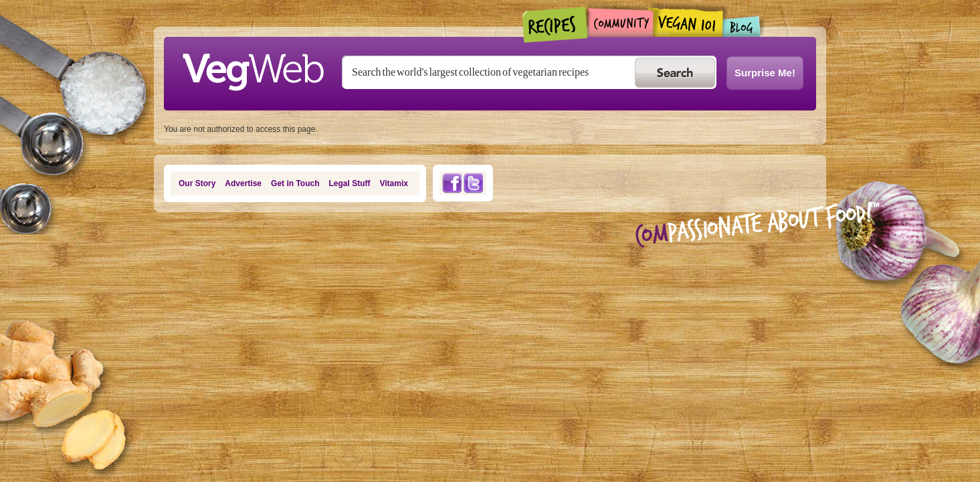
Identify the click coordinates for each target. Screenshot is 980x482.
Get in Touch (295, 183)
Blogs (742, 26)
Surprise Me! (765, 73)
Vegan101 (688, 22)
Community (620, 22)
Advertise (243, 183)
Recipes (556, 25)
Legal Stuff (350, 183)
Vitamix (394, 183)
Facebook (452, 183)
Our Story (197, 183)
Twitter (474, 183)
